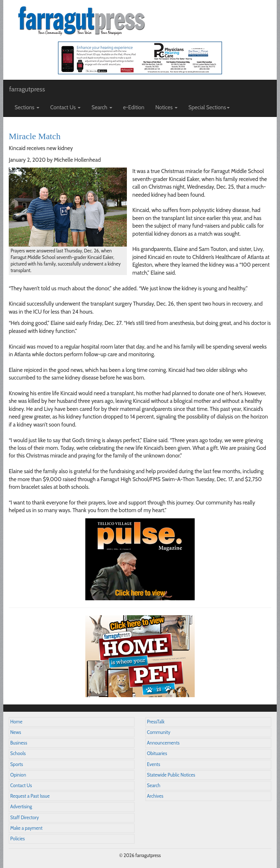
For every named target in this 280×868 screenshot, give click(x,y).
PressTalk (156, 722)
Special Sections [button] (209, 107)
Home (16, 722)
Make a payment (26, 828)
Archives (155, 796)
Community (159, 732)
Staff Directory (25, 818)
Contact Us (21, 785)
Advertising (21, 807)
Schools (18, 753)
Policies (17, 839)
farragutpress (27, 89)
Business (19, 743)
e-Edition (134, 107)
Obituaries (157, 753)
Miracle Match (35, 136)
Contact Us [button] (65, 107)
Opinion (18, 775)
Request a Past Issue (30, 796)
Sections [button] (27, 107)
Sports (17, 764)
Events (153, 764)
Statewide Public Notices (171, 775)
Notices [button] (166, 107)
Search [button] (102, 107)
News (16, 732)
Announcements (163, 743)
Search (154, 785)
